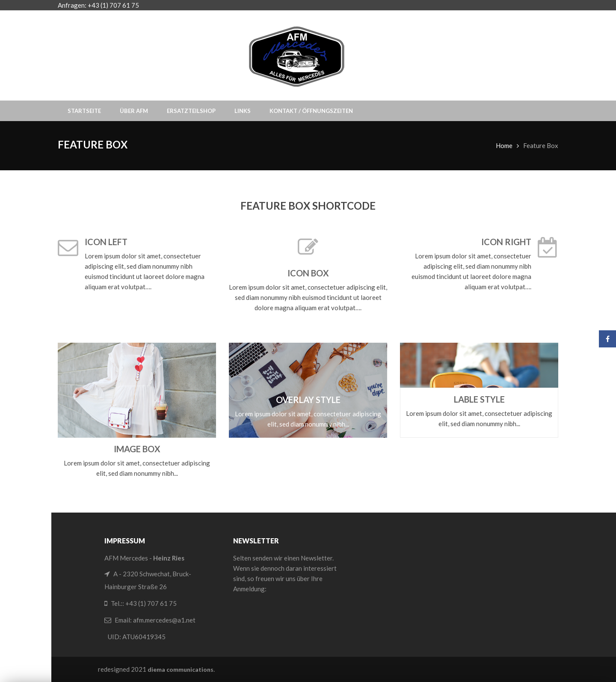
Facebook (608, 339)
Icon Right (506, 242)
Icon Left (106, 242)
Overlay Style (308, 400)
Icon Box (308, 273)
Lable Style (479, 399)
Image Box (137, 449)
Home (504, 145)
